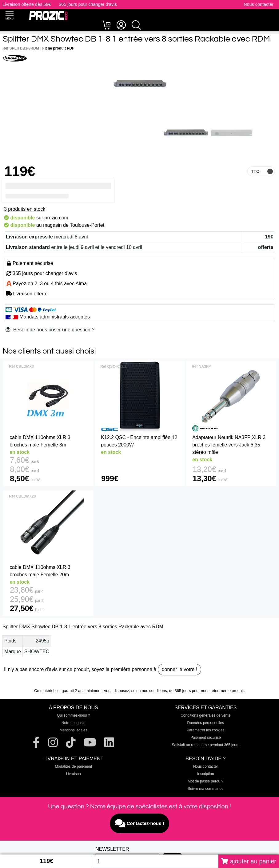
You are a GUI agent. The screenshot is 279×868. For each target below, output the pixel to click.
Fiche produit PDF (58, 48)
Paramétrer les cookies (206, 730)
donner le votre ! (180, 669)
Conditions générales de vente (205, 715)
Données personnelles (206, 723)
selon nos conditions (149, 691)
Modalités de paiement (73, 766)
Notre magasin (74, 723)
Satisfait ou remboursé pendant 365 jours (206, 745)
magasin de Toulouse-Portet (74, 225)
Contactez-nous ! (140, 823)
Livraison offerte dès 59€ (27, 4)
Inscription (206, 774)
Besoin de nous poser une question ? (50, 330)
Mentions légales (74, 730)
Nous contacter (259, 4)
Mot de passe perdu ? (205, 781)
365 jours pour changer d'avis (88, 4)
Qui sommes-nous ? (73, 715)
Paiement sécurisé (206, 738)
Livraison (74, 774)
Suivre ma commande (206, 789)
